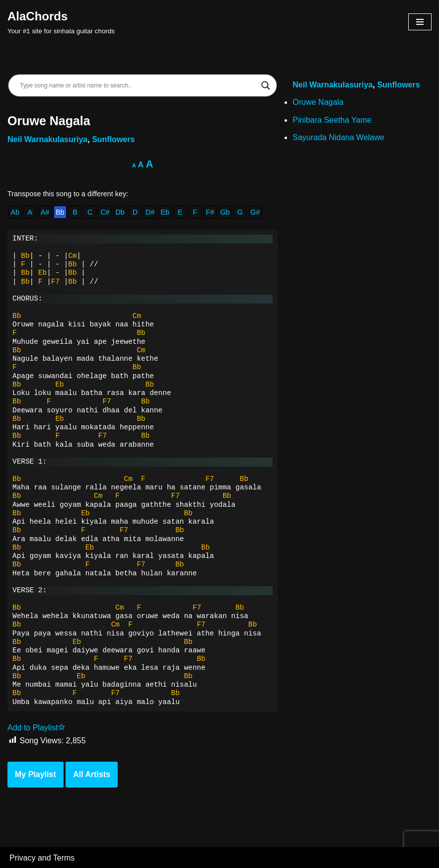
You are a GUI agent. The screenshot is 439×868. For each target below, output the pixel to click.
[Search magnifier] (266, 85)
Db (120, 212)
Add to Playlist (37, 728)
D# (150, 212)
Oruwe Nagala (318, 102)
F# (210, 212)
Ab (15, 212)
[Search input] (138, 85)
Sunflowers (113, 139)
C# (105, 212)
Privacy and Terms (42, 858)
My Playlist (36, 774)
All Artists (92, 774)
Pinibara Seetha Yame (332, 120)
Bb (60, 212)
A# (45, 212)
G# (255, 212)
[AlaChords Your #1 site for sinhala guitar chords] (61, 22)
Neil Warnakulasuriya (47, 139)
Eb (165, 212)
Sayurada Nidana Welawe (338, 137)
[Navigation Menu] (420, 22)
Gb (225, 212)
